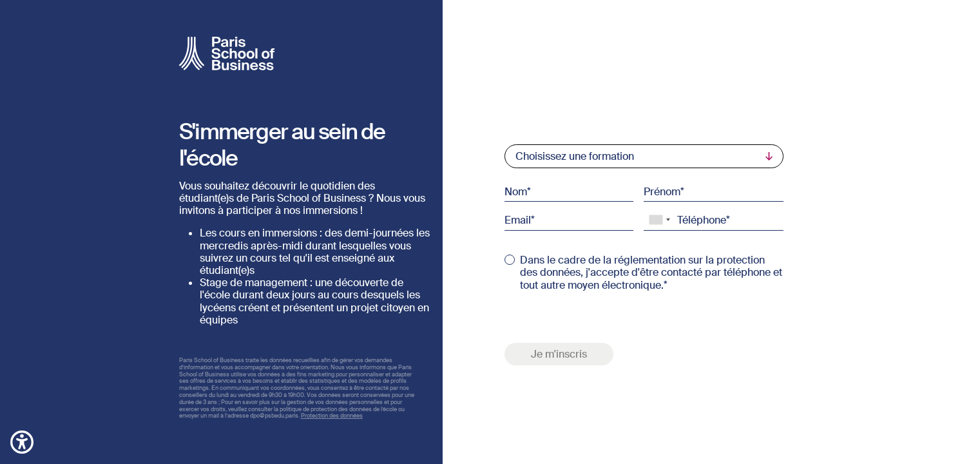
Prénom (662, 191)
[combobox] (659, 220)
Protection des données (332, 416)
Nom (516, 191)
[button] (22, 441)
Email (518, 220)
